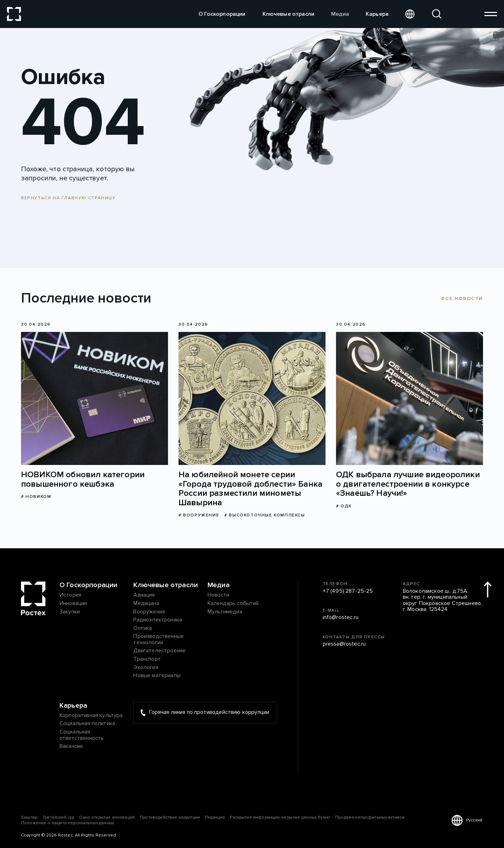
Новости (218, 595)
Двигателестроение (159, 651)
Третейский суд (58, 817)
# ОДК (344, 506)
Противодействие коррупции (170, 817)
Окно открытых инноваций (107, 817)
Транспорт (147, 659)
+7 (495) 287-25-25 (348, 591)
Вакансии (71, 746)
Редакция (215, 817)
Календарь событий (233, 604)
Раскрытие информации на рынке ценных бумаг (280, 817)
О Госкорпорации (222, 14)
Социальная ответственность (82, 735)
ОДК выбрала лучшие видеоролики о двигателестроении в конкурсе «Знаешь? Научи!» (408, 484)
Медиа (340, 14)
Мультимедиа (225, 612)
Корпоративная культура (91, 716)
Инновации (73, 604)
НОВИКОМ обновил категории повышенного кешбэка (83, 479)
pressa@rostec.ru (344, 644)
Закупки (70, 612)
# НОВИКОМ (36, 497)
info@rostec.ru (341, 618)
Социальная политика (87, 724)
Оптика (143, 628)
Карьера (377, 14)
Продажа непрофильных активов (370, 817)
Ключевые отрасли (289, 14)
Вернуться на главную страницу (68, 198)
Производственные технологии (159, 640)
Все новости (462, 298)
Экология (146, 668)
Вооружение (149, 612)
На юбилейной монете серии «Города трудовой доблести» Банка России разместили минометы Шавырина (250, 489)
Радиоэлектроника (158, 620)
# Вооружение (199, 515)
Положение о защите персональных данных (68, 823)
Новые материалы (157, 676)
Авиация (144, 595)
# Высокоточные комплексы (265, 515)
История (70, 595)
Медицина (146, 604)
